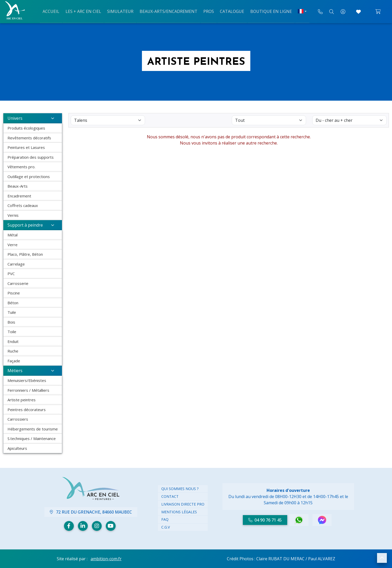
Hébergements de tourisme (33, 429)
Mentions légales (179, 512)
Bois (11, 322)
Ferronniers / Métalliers (28, 390)
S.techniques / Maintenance (32, 438)
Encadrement (19, 196)
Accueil (54, 11)
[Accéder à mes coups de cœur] (358, 12)
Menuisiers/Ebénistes (27, 380)
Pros (208, 11)
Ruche (13, 351)
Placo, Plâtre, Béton (25, 254)
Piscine (14, 293)
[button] (382, 558)
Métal (13, 235)
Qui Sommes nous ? (180, 489)
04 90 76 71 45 (265, 520)
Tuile (12, 312)
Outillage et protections (29, 177)
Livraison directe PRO (183, 504)
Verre (13, 245)
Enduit (13, 341)
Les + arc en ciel (85, 11)
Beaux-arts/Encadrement (169, 11)
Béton (13, 303)
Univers (33, 118)
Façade (14, 361)
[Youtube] (111, 526)
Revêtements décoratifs (29, 138)
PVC (11, 274)
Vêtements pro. (21, 167)
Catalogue (230, 11)
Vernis (13, 215)
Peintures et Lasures (26, 147)
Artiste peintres (22, 400)
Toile (12, 332)
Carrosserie (18, 283)
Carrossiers (18, 419)
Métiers (33, 371)
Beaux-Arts (18, 186)
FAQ (165, 519)
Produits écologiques (26, 128)
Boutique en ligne (269, 11)
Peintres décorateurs (27, 410)
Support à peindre (33, 225)
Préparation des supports (31, 157)
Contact (170, 496)
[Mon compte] (343, 12)
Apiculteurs (17, 448)
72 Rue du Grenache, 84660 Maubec (91, 512)
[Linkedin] (83, 526)
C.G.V (166, 527)
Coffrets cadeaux (23, 205)
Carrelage (16, 264)
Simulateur (121, 11)
